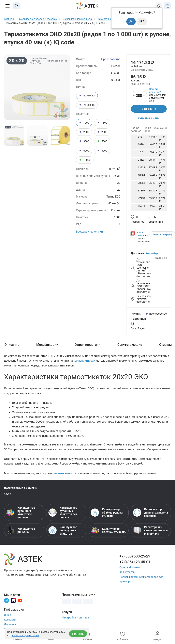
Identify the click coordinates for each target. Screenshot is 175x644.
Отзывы (165, 346)
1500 (102, 123)
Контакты (10, 623)
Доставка (10, 628)
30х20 (8, 498)
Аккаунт (157, 636)
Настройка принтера (75, 621)
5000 (102, 141)
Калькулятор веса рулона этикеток (63, 534)
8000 (102, 151)
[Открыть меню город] (159, 6)
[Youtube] (20, 604)
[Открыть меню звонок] (167, 6)
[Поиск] (16, 6)
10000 (85, 160)
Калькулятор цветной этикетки (109, 534)
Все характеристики (89, 232)
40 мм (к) (87, 96)
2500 (102, 132)
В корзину (149, 109)
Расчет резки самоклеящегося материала (150, 534)
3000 (84, 141)
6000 (84, 151)
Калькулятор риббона (21, 534)
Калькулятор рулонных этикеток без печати (63, 516)
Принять (78, 634)
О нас (8, 619)
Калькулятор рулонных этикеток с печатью (21, 516)
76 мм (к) (87, 105)
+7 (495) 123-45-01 (135, 566)
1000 (84, 123)
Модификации (47, 346)
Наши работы (141, 235)
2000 (84, 132)
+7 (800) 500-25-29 (135, 560)
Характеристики (88, 346)
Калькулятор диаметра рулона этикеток (150, 516)
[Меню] (8, 6)
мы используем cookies (25, 635)
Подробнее (160, 259)
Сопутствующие (130, 346)
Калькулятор (127, 576)
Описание (12, 346)
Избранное (122, 636)
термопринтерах (85, 362)
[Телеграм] (6, 604)
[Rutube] (13, 604)
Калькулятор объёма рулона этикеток (107, 516)
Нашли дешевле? (155, 91)
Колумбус (152, 254)
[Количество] (139, 95)
